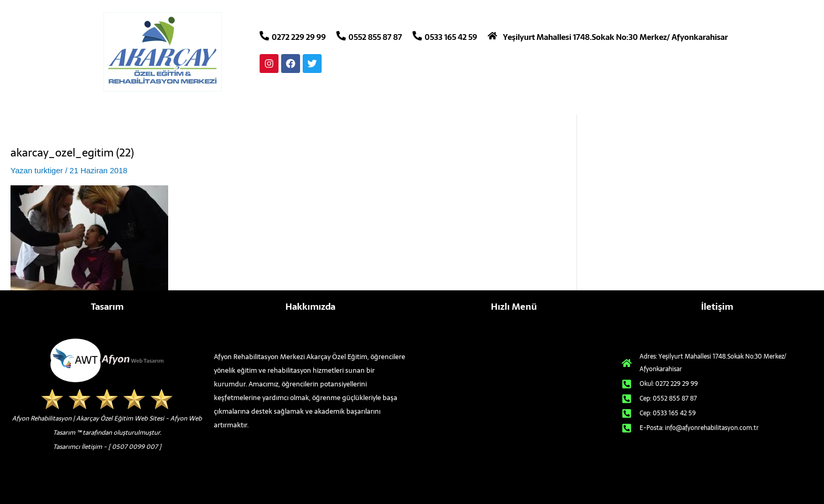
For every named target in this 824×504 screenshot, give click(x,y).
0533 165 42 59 (451, 37)
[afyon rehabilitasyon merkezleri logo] (164, 52)
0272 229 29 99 (299, 37)
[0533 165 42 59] (417, 36)
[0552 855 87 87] (341, 36)
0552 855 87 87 (375, 37)
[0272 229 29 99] (264, 36)
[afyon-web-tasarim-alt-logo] (107, 360)
